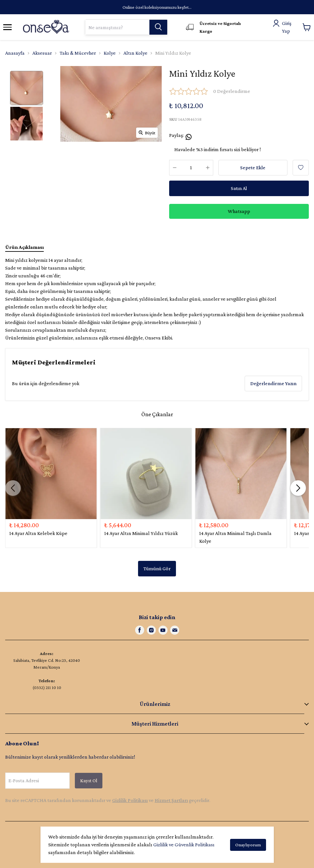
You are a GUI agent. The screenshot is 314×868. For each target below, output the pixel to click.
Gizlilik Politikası (130, 800)
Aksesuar (42, 53)
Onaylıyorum (248, 845)
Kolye (110, 53)
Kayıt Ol (89, 780)
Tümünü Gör (157, 568)
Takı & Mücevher (78, 53)
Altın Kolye (135, 53)
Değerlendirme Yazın (273, 383)
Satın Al (239, 188)
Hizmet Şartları (171, 800)
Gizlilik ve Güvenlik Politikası (184, 845)
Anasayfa (15, 53)
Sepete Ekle (253, 167)
